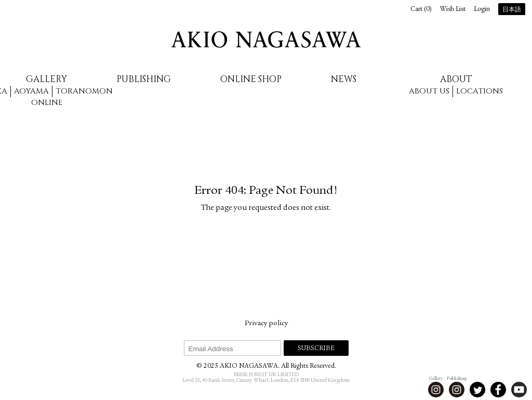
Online (47, 103)
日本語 (512, 10)
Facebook (498, 390)
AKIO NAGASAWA (266, 39)
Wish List (453, 10)
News (344, 79)
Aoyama (31, 91)
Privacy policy (266, 324)
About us (429, 91)
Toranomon (84, 91)
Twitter (477, 390)
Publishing (144, 79)
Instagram (436, 390)
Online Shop (251, 79)
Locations (480, 91)
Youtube (519, 390)
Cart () (421, 10)
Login (482, 10)
